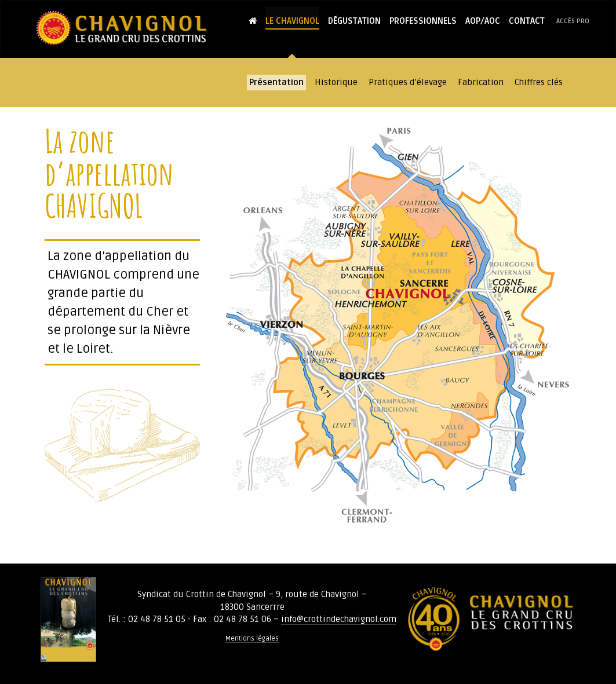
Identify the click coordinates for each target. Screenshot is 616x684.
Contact (527, 21)
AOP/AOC (483, 21)
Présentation (276, 82)
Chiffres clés (539, 82)
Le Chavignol (292, 21)
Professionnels (423, 21)
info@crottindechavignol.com (339, 619)
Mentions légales (252, 639)
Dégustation (354, 21)
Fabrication (481, 82)
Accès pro (573, 21)
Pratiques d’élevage (408, 82)
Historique (336, 82)
